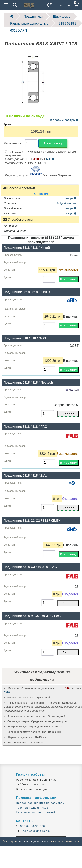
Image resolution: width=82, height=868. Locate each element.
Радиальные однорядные (29, 23)
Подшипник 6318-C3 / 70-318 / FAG (30, 567)
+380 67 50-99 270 (31, 826)
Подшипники (33, 16)
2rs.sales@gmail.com (34, 831)
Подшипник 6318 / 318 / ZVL (25, 476)
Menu (6, 3)
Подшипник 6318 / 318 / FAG (25, 427)
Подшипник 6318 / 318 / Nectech (28, 382)
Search (15, 5)
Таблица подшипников (32, 808)
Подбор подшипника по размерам (40, 803)
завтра (70, 198)
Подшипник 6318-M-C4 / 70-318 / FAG (32, 616)
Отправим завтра (63, 120)
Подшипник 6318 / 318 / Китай (27, 248)
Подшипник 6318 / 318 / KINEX (27, 292)
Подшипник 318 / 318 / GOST (26, 338)
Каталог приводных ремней (36, 812)
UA (61, 5)
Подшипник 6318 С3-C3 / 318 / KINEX (32, 521)
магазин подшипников (34, 842)
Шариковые (62, 16)
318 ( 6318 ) (67, 23)
